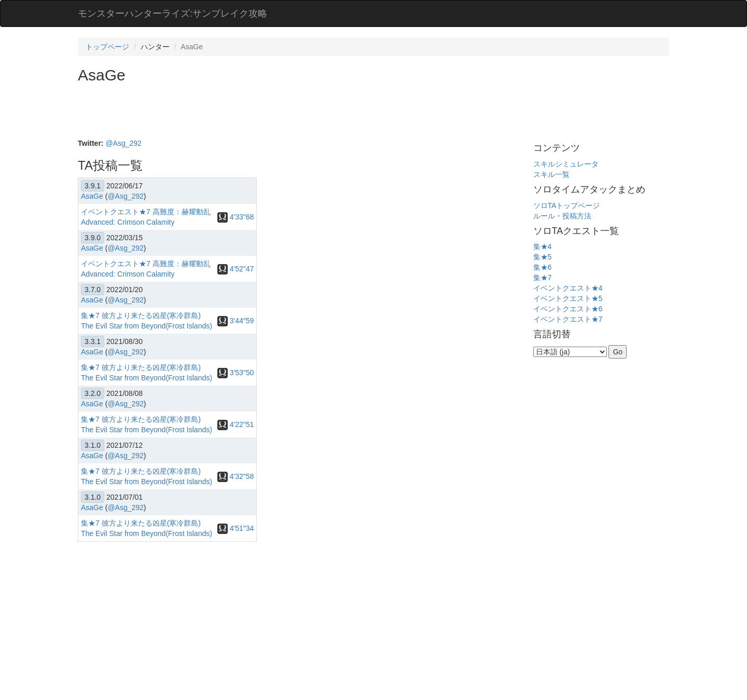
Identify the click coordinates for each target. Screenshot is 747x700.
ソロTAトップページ (567, 205)
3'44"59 (236, 321)
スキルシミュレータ (566, 164)
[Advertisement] (267, 112)
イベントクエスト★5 (568, 298)
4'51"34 (236, 528)
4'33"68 (236, 217)
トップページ (107, 47)
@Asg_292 (123, 143)
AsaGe (92, 196)
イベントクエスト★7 (568, 319)
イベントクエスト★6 (568, 309)
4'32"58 (236, 476)
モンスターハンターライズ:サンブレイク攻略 (172, 13)
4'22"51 (236, 424)
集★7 (543, 278)
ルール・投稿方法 (562, 216)
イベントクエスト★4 (568, 288)
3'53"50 (236, 373)
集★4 (543, 246)
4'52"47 (236, 269)
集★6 (543, 267)
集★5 (543, 257)
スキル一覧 (551, 174)
